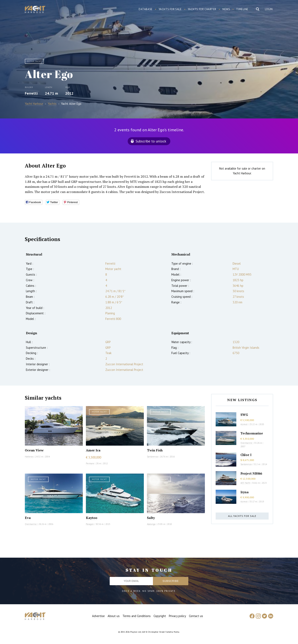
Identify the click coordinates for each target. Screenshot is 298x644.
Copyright (160, 616)
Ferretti (31, 93)
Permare (90, 463)
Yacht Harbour (35, 10)
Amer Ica (93, 450)
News (226, 9)
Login (269, 9)
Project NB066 (251, 473)
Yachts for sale (170, 9)
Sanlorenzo (153, 457)
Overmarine (31, 524)
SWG (244, 415)
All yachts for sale (242, 516)
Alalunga (151, 524)
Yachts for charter (202, 9)
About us (114, 616)
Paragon (90, 524)
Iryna (245, 492)
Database (146, 9)
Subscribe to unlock (151, 141)
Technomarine (252, 433)
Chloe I (246, 455)
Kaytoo (92, 518)
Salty (151, 518)
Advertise (98, 616)
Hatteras (29, 457)
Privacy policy (177, 616)
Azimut (244, 424)
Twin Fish (155, 450)
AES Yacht (245, 483)
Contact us (196, 616)
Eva (28, 518)
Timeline (242, 9)
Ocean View (34, 450)
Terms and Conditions (137, 616)
